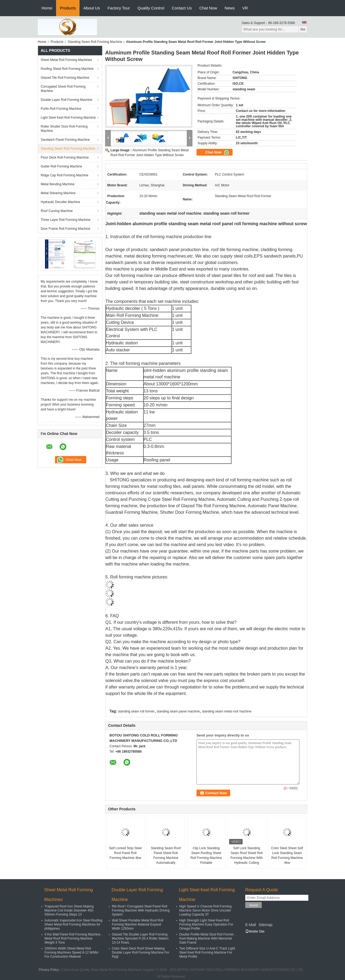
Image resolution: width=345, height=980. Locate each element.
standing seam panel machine (178, 711)
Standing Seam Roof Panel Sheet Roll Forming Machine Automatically (166, 855)
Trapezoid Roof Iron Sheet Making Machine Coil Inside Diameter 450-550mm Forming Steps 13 (69, 910)
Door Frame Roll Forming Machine (65, 229)
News (230, 8)
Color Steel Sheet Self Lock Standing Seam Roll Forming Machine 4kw (287, 855)
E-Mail (251, 925)
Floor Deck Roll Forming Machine (65, 157)
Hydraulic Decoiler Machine (60, 202)
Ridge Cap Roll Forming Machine (65, 175)
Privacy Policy (49, 970)
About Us (92, 8)
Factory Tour (119, 8)
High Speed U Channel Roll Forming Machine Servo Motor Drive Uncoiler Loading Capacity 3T (205, 910)
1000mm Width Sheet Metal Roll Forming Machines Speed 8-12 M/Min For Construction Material (71, 952)
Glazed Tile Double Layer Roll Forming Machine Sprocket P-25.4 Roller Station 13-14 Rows (140, 938)
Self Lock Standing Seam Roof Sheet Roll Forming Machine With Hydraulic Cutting (247, 855)
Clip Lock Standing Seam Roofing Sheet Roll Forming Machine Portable (206, 855)
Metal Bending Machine (58, 184)
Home (47, 8)
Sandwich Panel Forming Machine (65, 140)
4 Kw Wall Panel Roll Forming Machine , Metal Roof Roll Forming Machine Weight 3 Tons (73, 938)
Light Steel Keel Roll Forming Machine (68, 118)
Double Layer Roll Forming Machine (66, 100)
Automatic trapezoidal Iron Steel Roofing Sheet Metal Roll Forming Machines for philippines (73, 924)
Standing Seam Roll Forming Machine (95, 42)
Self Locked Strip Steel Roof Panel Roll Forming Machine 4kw (125, 853)
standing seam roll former (136, 711)
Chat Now (208, 8)
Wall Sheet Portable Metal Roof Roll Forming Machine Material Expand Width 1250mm (138, 924)
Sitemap (265, 925)
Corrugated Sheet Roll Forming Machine (63, 89)
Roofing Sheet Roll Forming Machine (67, 69)
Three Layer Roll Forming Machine (66, 220)
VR (245, 8)
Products (68, 8)
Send (253, 905)
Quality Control (151, 8)
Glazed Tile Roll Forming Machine (65, 78)
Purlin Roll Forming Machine (61, 109)
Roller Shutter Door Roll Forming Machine (64, 129)
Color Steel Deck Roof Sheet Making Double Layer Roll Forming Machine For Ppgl (141, 952)
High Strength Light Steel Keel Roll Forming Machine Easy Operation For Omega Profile (206, 924)
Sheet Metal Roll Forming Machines (66, 60)
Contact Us (182, 8)
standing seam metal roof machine (227, 711)
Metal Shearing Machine (58, 193)
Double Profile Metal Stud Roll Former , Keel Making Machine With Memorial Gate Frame (207, 938)
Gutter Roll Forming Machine (61, 166)
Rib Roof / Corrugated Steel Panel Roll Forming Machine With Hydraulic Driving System (141, 910)
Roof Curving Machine (57, 211)
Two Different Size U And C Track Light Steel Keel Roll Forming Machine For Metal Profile (207, 952)
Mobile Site (255, 931)
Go (303, 29)
